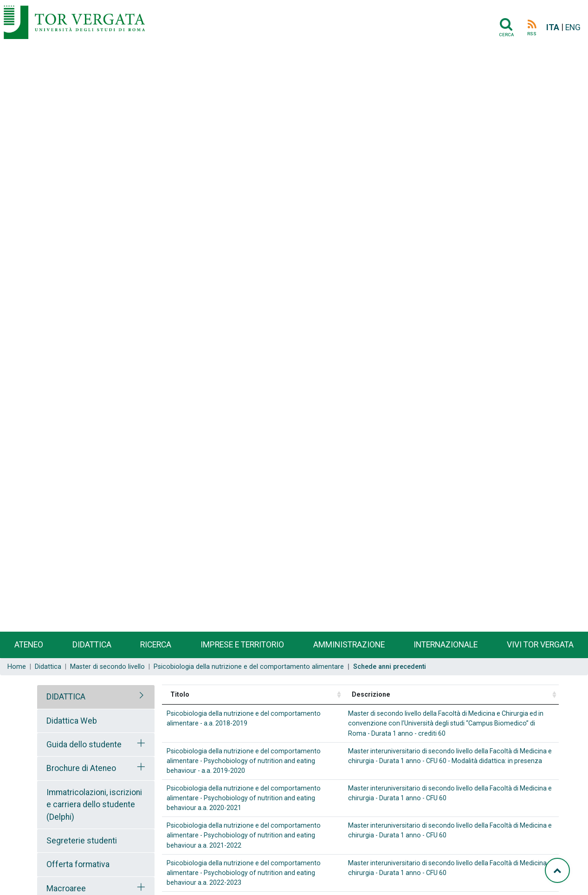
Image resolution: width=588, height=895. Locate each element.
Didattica (92, 645)
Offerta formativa (78, 864)
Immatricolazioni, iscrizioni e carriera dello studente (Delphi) (94, 805)
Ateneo (29, 645)
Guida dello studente (84, 745)
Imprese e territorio (242, 645)
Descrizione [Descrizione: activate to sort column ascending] (371, 694)
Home (17, 667)
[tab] (96, 697)
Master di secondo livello (107, 667)
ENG (573, 27)
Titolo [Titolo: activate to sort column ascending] (180, 694)
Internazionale (446, 645)
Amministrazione (349, 645)
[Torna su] (557, 870)
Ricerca (156, 645)
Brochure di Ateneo (81, 768)
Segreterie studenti (82, 841)
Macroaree (66, 888)
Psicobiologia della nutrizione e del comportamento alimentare (249, 667)
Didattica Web (72, 721)
